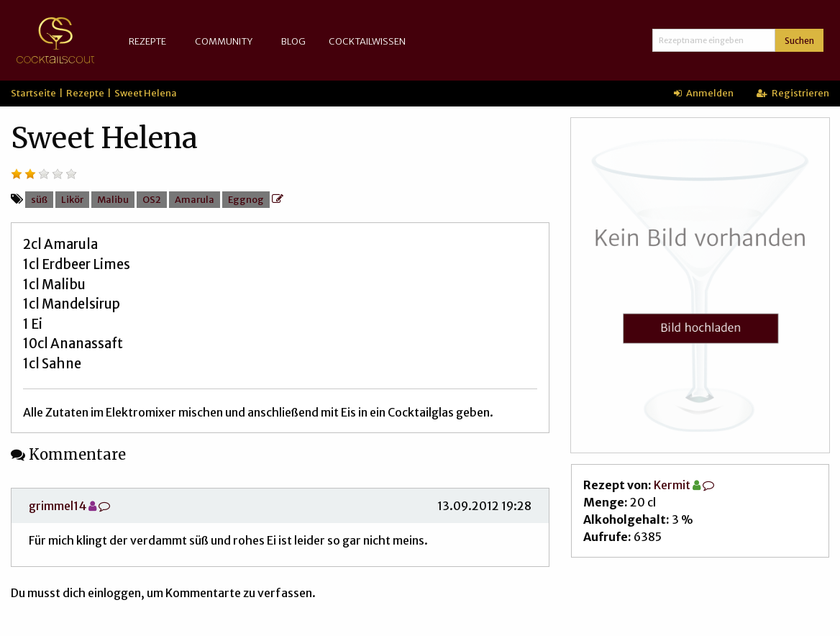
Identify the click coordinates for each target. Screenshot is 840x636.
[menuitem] (150, 41)
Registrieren (793, 93)
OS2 (152, 199)
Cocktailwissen (367, 41)
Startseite (33, 93)
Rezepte (147, 41)
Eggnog (246, 199)
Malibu (113, 199)
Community (224, 41)
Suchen (799, 41)
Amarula (195, 199)
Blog (293, 41)
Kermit (672, 485)
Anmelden (704, 93)
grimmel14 (58, 506)
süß (39, 199)
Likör (72, 199)
